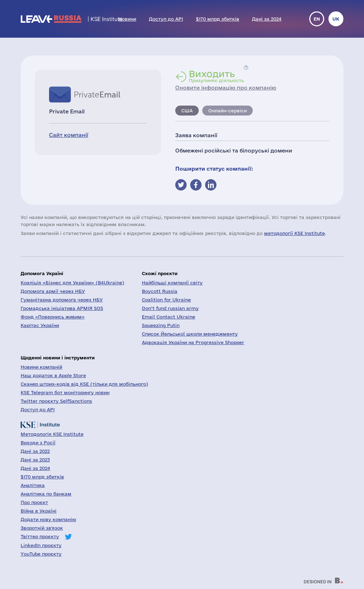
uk (336, 19)
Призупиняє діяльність (216, 76)
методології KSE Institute (295, 233)
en (317, 19)
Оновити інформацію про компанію (226, 88)
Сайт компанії (69, 135)
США (187, 111)
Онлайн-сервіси (227, 111)
